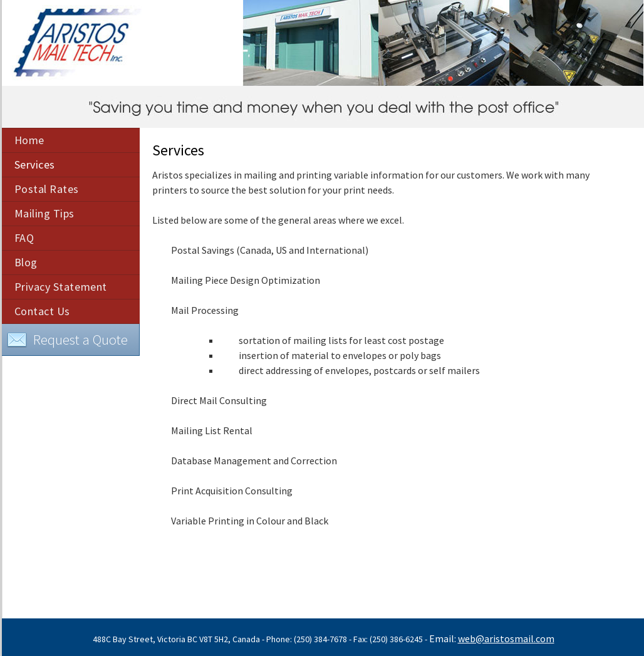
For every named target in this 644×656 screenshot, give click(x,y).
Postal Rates (47, 189)
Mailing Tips (44, 213)
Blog (26, 262)
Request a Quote (67, 340)
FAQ (24, 238)
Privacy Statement (61, 287)
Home (29, 140)
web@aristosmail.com (506, 638)
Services (35, 164)
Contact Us (42, 311)
